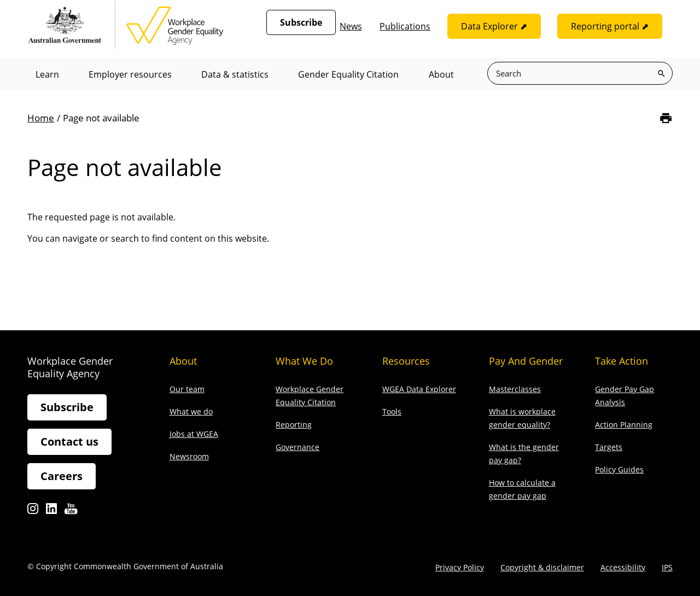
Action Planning (624, 425)
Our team (187, 389)
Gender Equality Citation (350, 74)
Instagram (33, 512)
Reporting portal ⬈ (610, 26)
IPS (667, 567)
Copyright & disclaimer (542, 567)
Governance (297, 447)
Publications (405, 26)
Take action (622, 361)
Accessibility (623, 567)
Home (41, 118)
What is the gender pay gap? (524, 454)
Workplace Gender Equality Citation (310, 396)
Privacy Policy (460, 567)
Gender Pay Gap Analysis (625, 396)
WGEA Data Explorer (419, 389)
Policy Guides (619, 469)
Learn (47, 74)
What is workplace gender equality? (522, 418)
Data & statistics (236, 74)
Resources (406, 361)
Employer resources (131, 74)
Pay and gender (526, 361)
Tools (392, 411)
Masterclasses (515, 389)
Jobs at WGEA (194, 434)
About (443, 74)
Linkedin (51, 512)
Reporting (294, 425)
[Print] (666, 118)
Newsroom (189, 456)
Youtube (71, 512)
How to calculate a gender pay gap (522, 489)
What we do (191, 411)
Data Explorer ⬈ (494, 26)
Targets (609, 447)
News (351, 26)
